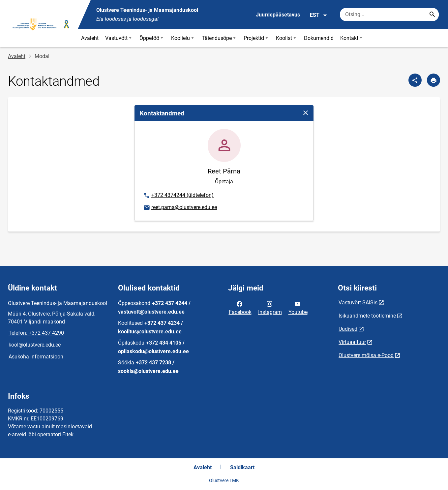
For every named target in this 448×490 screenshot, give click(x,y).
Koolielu (183, 38)
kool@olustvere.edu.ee (35, 345)
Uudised (348, 329)
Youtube (298, 307)
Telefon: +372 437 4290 (36, 333)
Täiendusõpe (219, 38)
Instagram (270, 307)
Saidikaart (242, 467)
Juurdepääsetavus (278, 15)
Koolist (287, 38)
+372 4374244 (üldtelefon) (178, 196)
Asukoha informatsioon (36, 357)
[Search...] (432, 15)
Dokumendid (319, 38)
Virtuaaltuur (352, 342)
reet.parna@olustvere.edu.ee (180, 208)
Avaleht (90, 38)
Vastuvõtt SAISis (358, 303)
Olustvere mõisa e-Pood (366, 355)
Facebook (240, 307)
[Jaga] (415, 80)
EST (319, 15)
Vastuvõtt (119, 38)
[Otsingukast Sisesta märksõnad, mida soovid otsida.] (389, 15)
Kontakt (352, 38)
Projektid (256, 38)
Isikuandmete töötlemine (367, 316)
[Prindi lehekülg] (433, 80)
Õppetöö (152, 38)
